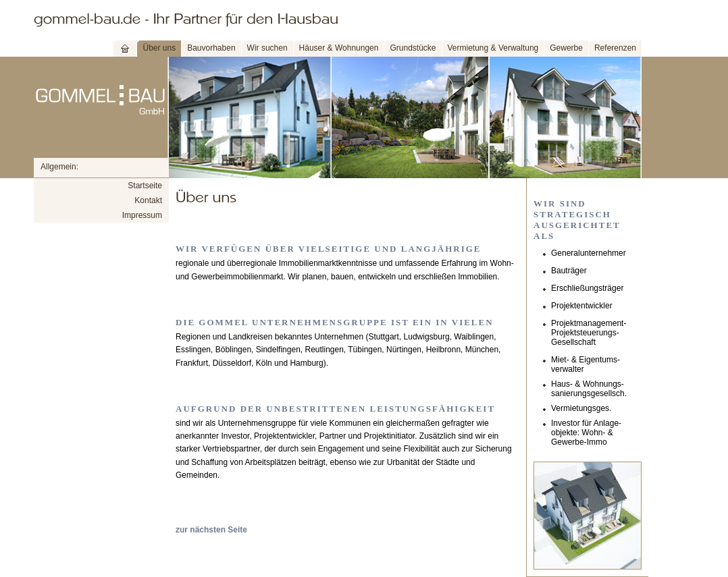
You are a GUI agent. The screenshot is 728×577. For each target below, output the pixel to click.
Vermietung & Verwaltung (493, 48)
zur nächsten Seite (211, 530)
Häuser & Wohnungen (339, 48)
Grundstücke (413, 48)
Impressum (142, 215)
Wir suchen (267, 48)
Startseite (145, 186)
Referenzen (615, 48)
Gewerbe (566, 48)
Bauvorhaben (211, 48)
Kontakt (148, 200)
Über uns (159, 48)
